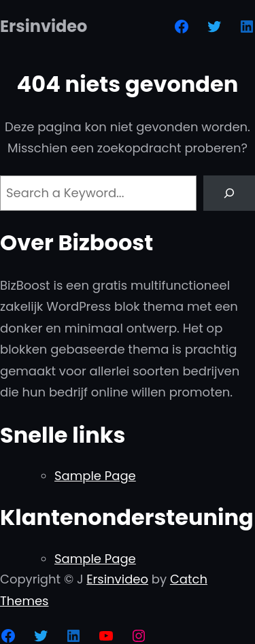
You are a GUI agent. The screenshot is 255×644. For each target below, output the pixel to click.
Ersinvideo (44, 26)
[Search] (229, 193)
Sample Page (95, 476)
